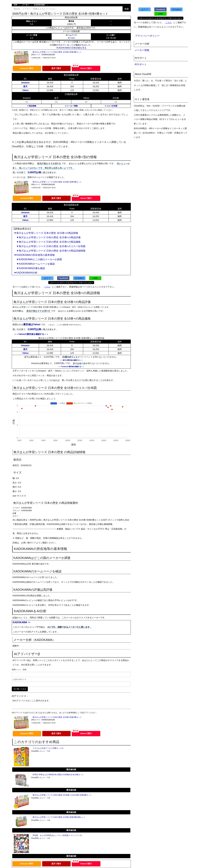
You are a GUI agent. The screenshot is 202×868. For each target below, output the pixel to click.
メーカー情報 (142, 50)
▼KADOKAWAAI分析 (26, 273)
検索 (127, 9)
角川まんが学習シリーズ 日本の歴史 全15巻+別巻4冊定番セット (59, 817)
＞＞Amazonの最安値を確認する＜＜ (71, 367)
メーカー (26, 5)
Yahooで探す (86, 68)
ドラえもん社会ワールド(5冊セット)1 (48, 748)
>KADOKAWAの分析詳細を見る (71, 48)
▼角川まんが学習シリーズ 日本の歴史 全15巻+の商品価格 (47, 242)
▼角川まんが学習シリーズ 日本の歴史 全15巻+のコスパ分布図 (50, 246)
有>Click (71, 38)
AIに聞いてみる (20, 689)
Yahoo (25, 90)
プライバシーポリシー (147, 36)
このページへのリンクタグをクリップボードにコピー (71, 283)
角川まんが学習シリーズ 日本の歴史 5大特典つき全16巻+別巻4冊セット (62, 795)
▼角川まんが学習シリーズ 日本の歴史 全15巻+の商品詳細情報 (50, 251)
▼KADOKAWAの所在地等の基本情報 (34, 255)
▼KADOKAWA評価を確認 (29, 268)
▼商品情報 (32, 106)
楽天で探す (56, 68)
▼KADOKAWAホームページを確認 (34, 264)
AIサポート (141, 64)
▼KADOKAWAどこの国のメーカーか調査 (38, 259)
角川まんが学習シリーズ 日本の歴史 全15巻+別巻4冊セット (57, 52)
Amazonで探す (27, 68)
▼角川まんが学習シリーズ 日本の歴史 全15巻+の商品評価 (47, 237)
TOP (15, 5)
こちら (47, 287)
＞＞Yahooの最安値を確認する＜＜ (31, 334)
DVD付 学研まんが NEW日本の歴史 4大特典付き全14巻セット (58, 775)
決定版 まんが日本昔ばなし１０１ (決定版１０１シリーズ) (57, 835)
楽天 (25, 86)
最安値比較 (71, 769)
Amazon (25, 83)
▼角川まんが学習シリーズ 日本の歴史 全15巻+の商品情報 (46, 233)
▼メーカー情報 (71, 106)
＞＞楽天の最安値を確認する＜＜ (71, 360)
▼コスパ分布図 (111, 106)
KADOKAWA (39, 5)
